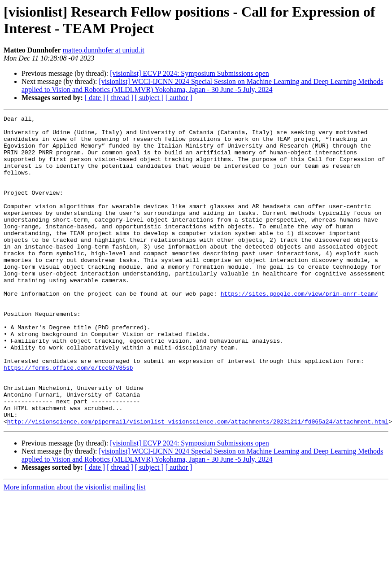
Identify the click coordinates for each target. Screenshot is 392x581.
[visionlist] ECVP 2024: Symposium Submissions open (189, 73)
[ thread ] (120, 98)
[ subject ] (149, 98)
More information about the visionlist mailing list (74, 541)
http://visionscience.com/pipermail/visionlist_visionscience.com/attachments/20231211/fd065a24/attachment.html (198, 475)
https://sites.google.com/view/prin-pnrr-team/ (299, 322)
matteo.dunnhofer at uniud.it (104, 50)
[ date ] (95, 98)
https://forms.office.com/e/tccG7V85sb (68, 411)
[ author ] (179, 98)
